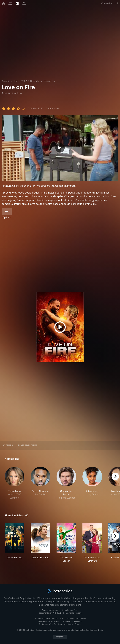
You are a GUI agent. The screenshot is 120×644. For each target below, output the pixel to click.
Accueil (5, 81)
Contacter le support (72, 613)
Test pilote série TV (48, 624)
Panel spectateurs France (70, 624)
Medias (57, 621)
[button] (15, 483)
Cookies (55, 619)
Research (78, 621)
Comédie (35, 81)
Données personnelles (76, 619)
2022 (24, 81)
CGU (62, 619)
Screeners (67, 621)
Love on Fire (49, 81)
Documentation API (47, 613)
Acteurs (8, 445)
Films (15, 81)
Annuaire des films (70, 610)
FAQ (59, 613)
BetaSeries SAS (45, 621)
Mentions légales (41, 619)
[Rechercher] (117, 3)
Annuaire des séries (51, 610)
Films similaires (27, 445)
